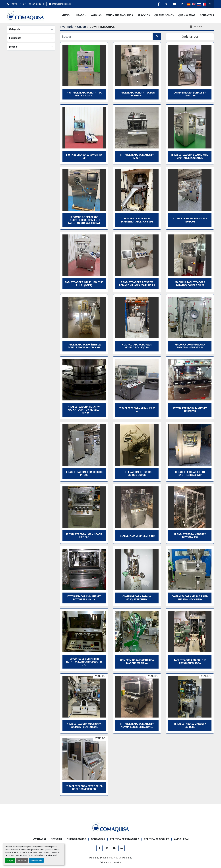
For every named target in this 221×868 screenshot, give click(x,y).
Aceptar (10, 860)
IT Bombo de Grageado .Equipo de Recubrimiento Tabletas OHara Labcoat (84, 220)
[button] (66, 16)
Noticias (96, 15)
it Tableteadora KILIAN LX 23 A (137, 410)
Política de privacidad (47, 855)
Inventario (39, 839)
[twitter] (166, 4)
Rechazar (22, 860)
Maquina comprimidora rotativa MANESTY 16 (190, 346)
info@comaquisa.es (62, 4)
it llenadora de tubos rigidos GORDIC (137, 474)
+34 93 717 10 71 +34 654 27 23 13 (27, 4)
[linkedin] (182, 4)
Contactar (207, 15)
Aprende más (36, 860)
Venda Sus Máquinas (120, 15)
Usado (80, 15)
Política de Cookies (157, 839)
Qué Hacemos (187, 15)
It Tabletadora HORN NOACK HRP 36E (84, 536)
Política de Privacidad (125, 839)
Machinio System (98, 858)
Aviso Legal (182, 839)
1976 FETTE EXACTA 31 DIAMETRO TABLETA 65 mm (137, 220)
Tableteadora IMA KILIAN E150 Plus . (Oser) (84, 284)
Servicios (144, 15)
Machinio (127, 858)
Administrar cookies (110, 863)
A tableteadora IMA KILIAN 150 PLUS (190, 220)
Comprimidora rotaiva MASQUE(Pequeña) (137, 598)
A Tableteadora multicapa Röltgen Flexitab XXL (84, 725)
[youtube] (174, 4)
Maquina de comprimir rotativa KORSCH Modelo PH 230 (84, 662)
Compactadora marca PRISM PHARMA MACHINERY (190, 598)
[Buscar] (106, 37)
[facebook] (159, 4)
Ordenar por (190, 37)
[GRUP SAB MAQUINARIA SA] (110, 827)
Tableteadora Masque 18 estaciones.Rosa (190, 662)
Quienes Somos (164, 15)
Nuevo (66, 15)
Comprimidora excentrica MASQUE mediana (137, 662)
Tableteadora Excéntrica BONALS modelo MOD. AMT (84, 346)
